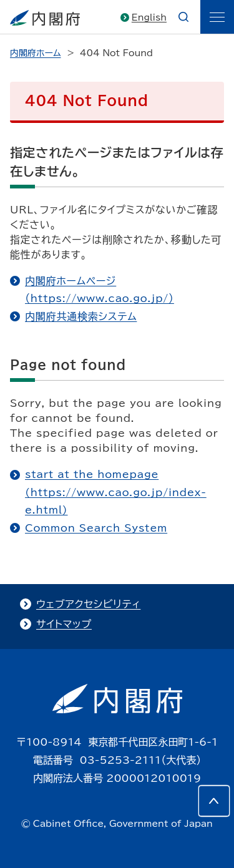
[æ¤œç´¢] (183, 17)
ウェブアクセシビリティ (88, 604)
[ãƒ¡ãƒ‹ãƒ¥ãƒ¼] (217, 17)
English (149, 17)
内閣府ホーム (35, 53)
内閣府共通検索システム (81, 316)
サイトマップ (64, 624)
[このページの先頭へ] (214, 801)
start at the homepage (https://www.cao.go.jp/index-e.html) (116, 492)
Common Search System (96, 528)
